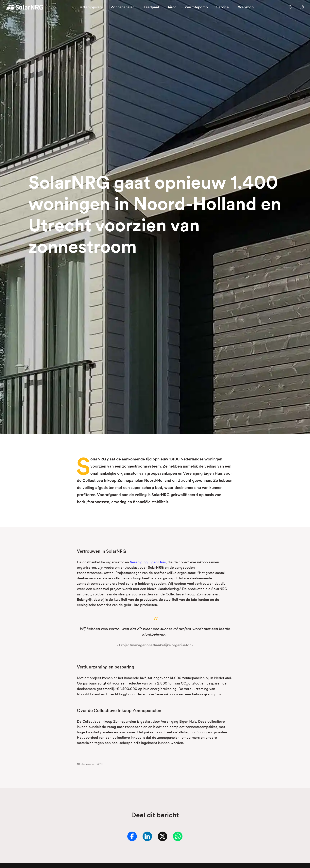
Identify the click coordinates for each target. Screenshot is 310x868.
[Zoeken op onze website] (291, 7)
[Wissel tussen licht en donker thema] (302, 7)
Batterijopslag (90, 7)
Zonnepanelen (123, 7)
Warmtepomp (196, 7)
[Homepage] (25, 7)
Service (223, 7)
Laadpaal (151, 7)
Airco (172, 7)
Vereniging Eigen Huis (148, 562)
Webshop (246, 7)
